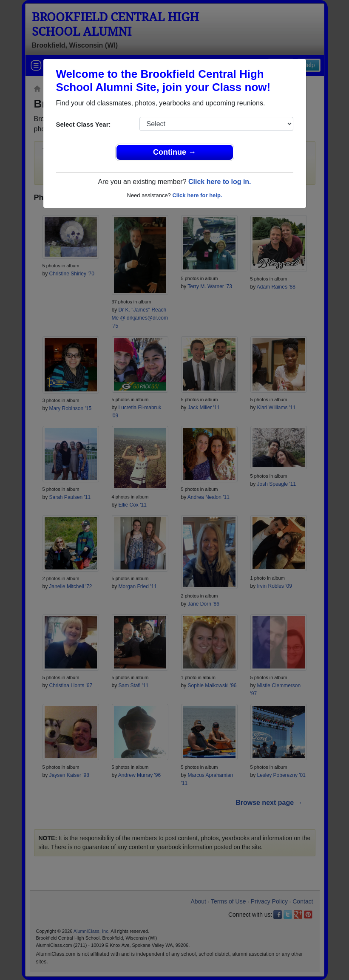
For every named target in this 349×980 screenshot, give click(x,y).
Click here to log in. (220, 182)
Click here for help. (197, 195)
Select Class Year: (84, 124)
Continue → (174, 152)
